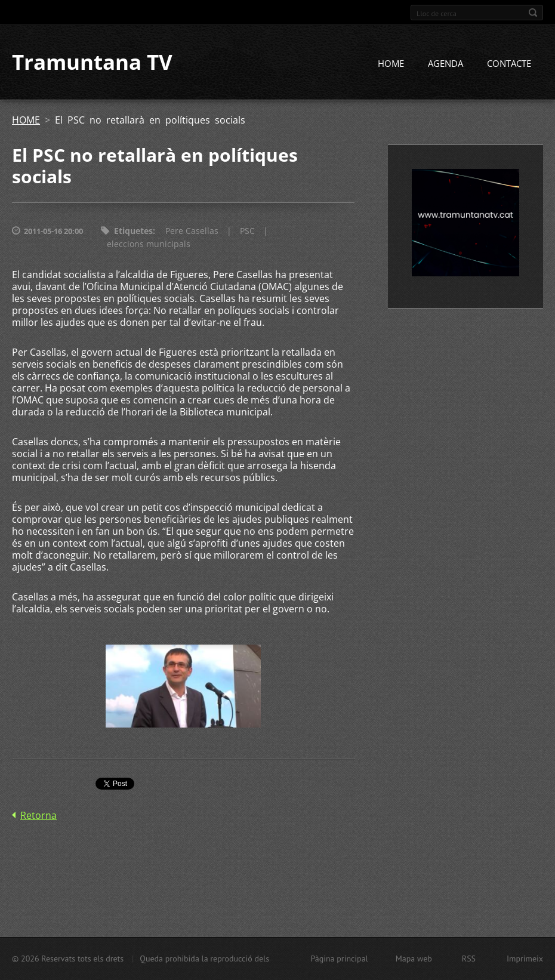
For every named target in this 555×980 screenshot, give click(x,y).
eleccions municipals (149, 244)
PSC (247, 231)
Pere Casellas (192, 231)
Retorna (38, 815)
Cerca (533, 13)
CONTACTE (509, 64)
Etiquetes (133, 231)
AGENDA (445, 64)
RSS (469, 959)
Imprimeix (525, 959)
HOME (391, 64)
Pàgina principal (339, 959)
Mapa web (414, 959)
